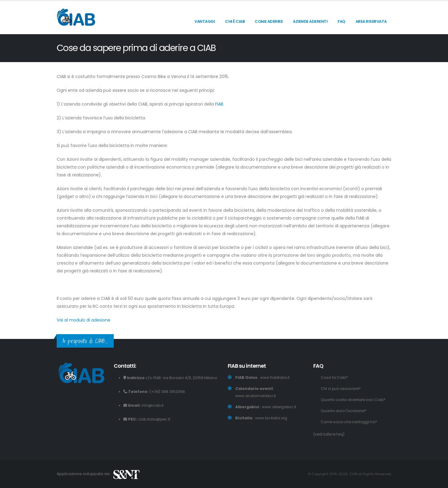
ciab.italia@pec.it (155, 419)
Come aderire (269, 21)
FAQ (341, 21)
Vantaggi (205, 21)
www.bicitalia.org (272, 418)
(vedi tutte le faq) (330, 434)
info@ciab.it (153, 405)
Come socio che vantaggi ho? (350, 422)
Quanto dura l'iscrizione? (345, 411)
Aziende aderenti (310, 21)
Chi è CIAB (235, 21)
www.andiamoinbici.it (256, 396)
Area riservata (371, 21)
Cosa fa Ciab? (335, 377)
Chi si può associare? (342, 389)
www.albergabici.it (280, 407)
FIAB (219, 104)
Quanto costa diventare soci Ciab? (355, 400)
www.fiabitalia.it (275, 377)
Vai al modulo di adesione (84, 320)
